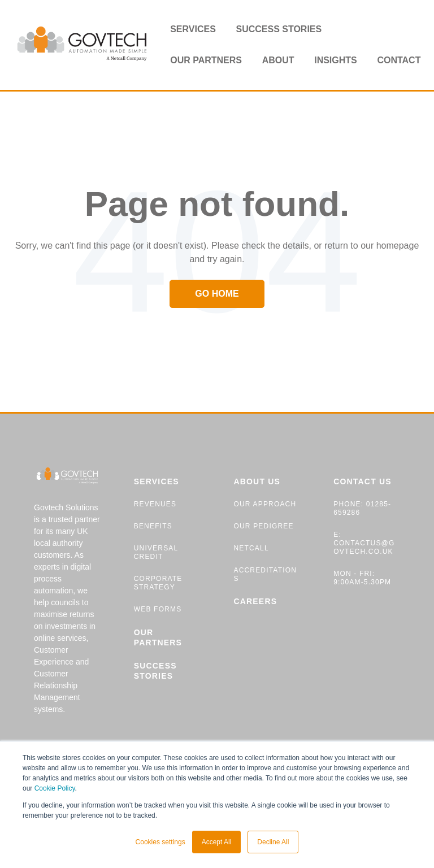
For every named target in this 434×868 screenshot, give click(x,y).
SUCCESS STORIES (155, 671)
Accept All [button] (217, 842)
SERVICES (157, 481)
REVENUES (155, 504)
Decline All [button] (273, 842)
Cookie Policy (55, 788)
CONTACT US (363, 481)
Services (193, 29)
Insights (336, 60)
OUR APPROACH (265, 504)
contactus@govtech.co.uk (364, 547)
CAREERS (255, 601)
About (278, 60)
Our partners (206, 60)
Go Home (217, 294)
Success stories (279, 29)
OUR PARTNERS (158, 637)
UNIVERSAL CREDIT (156, 552)
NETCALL (251, 548)
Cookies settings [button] (160, 842)
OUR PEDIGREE (263, 526)
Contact (399, 60)
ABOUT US (257, 481)
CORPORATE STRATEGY (158, 583)
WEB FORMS (158, 609)
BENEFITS (153, 526)
